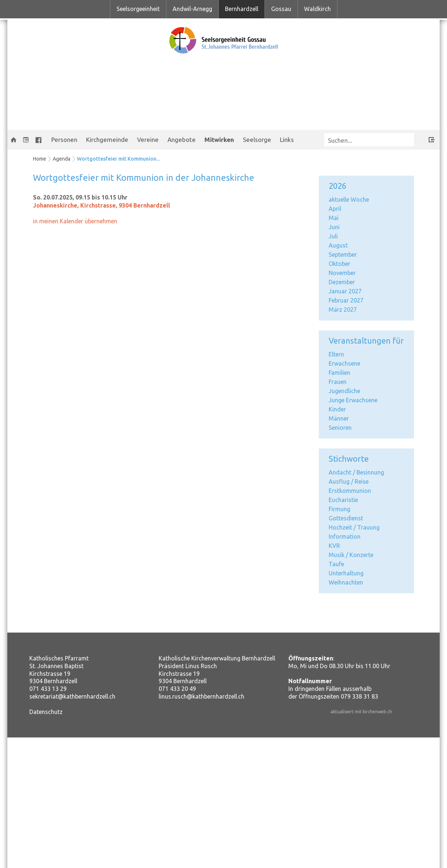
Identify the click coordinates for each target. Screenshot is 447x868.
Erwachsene (344, 363)
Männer (339, 418)
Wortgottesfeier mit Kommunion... (118, 159)
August (338, 245)
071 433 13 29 (48, 689)
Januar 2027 (345, 291)
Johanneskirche (101, 205)
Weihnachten (346, 582)
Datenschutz (46, 712)
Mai (334, 218)
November (342, 273)
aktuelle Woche (349, 199)
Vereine (148, 140)
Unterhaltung (346, 573)
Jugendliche (344, 391)
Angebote (182, 140)
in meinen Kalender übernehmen (75, 221)
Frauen (338, 382)
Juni (334, 227)
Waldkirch (317, 9)
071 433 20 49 (177, 689)
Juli (333, 236)
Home (40, 159)
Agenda (62, 159)
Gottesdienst (346, 518)
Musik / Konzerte (351, 555)
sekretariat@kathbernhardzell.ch (72, 696)
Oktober (339, 264)
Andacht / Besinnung (356, 472)
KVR (334, 546)
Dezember (342, 282)
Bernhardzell (242, 9)
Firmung (339, 509)
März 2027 (343, 310)
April (335, 209)
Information (345, 536)
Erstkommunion (350, 491)
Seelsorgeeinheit (138, 9)
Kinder (337, 409)
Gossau (281, 9)
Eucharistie (343, 500)
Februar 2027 (346, 300)
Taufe (336, 564)
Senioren (340, 428)
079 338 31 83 (359, 696)
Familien (339, 373)
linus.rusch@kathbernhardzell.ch (202, 696)
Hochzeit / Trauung (354, 527)
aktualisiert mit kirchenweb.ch (361, 712)
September (343, 254)
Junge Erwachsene (353, 400)
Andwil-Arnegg (192, 9)
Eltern (336, 354)
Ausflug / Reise (349, 481)
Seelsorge (257, 140)
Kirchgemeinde (107, 140)
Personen (64, 140)
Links (287, 140)
